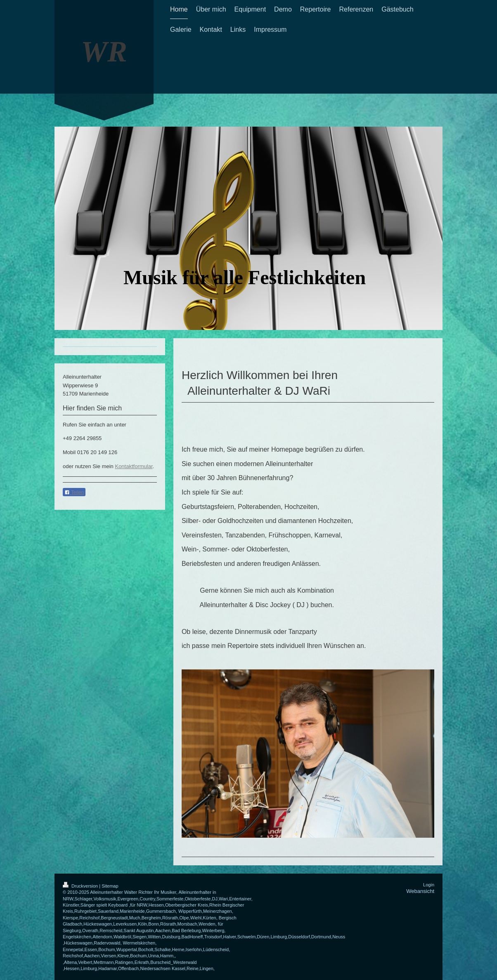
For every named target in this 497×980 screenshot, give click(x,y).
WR (104, 52)
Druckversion (81, 886)
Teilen (74, 492)
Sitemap (110, 886)
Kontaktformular (134, 466)
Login (429, 885)
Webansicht (420, 891)
